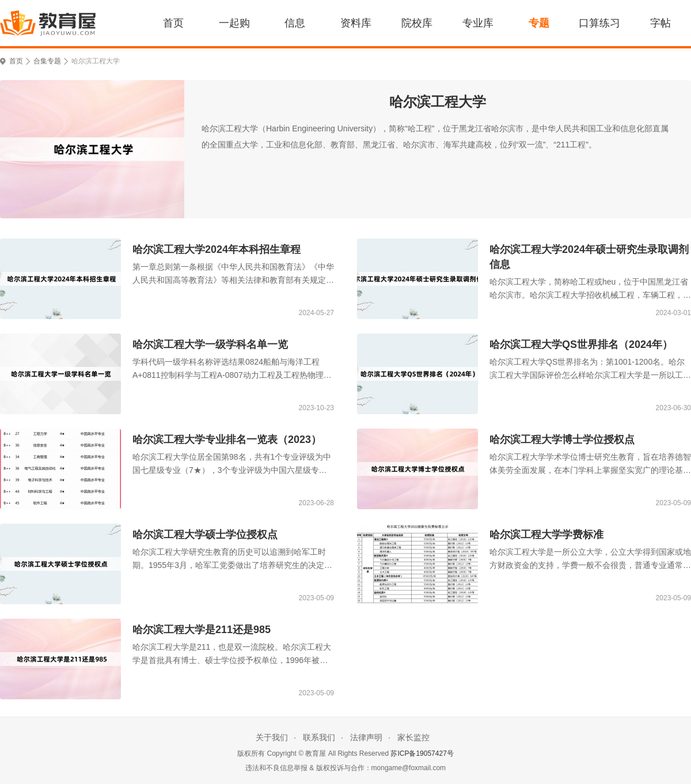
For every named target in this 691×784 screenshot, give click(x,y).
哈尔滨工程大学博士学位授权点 (562, 440)
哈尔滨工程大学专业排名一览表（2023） (227, 440)
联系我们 (319, 737)
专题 (539, 23)
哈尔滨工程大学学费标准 (546, 535)
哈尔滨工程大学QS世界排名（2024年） (581, 344)
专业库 (478, 23)
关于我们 (272, 737)
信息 (295, 23)
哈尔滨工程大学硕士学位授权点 (205, 535)
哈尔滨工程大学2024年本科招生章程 (217, 249)
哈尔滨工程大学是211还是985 (202, 630)
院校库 (417, 23)
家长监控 (413, 737)
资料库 (356, 23)
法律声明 (366, 737)
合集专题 (47, 61)
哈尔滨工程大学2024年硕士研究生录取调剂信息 (589, 257)
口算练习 (599, 23)
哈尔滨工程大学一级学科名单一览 (210, 344)
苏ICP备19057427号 (422, 753)
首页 (173, 23)
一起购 (234, 23)
